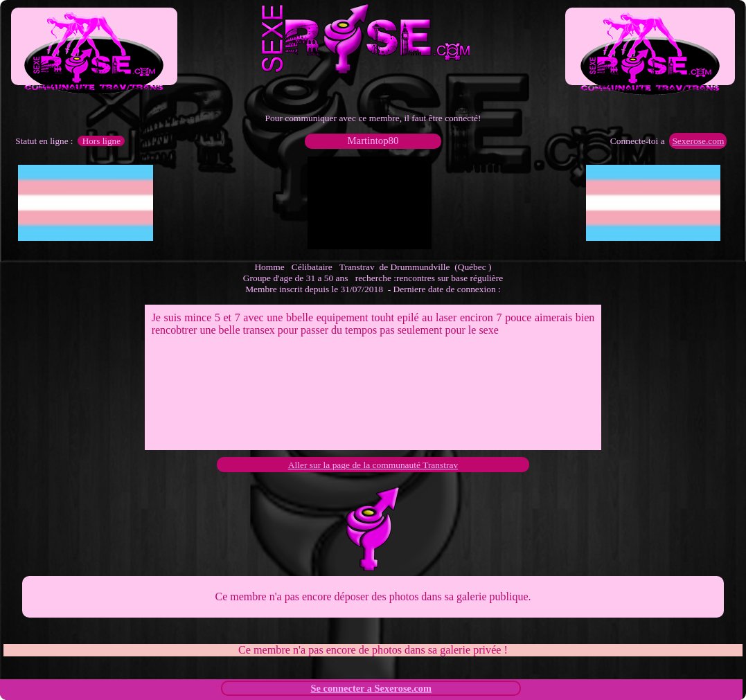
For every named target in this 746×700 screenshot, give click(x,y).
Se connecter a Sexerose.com (372, 688)
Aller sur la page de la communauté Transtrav (373, 465)
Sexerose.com (698, 141)
